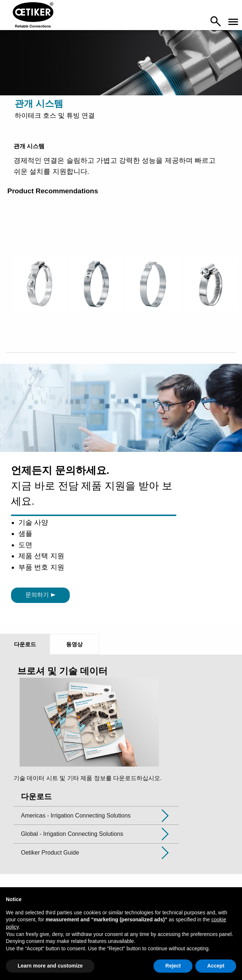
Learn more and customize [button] (50, 966)
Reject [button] (173, 966)
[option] (39, 297)
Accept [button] (216, 966)
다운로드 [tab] (25, 644)
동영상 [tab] (74, 644)
